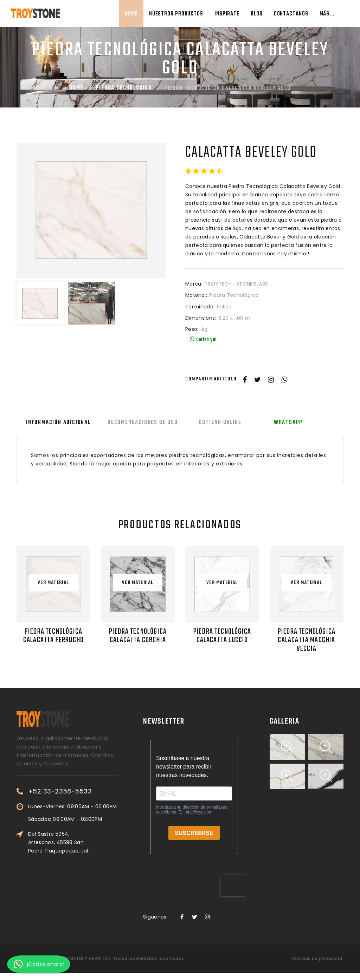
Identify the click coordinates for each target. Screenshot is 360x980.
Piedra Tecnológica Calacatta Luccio (222, 636)
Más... (327, 14)
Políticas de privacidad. (317, 958)
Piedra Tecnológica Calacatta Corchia (138, 636)
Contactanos (291, 14)
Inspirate (227, 14)
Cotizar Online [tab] (214, 423)
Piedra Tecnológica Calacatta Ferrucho (53, 636)
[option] (91, 210)
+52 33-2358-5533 (83, 791)
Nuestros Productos (176, 14)
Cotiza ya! (203, 340)
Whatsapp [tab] (280, 423)
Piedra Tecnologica (124, 88)
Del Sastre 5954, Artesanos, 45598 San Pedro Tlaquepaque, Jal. (82, 842)
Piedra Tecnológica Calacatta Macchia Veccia (307, 640)
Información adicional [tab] (56, 423)
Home (131, 14)
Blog (257, 14)
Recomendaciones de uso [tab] (139, 423)
